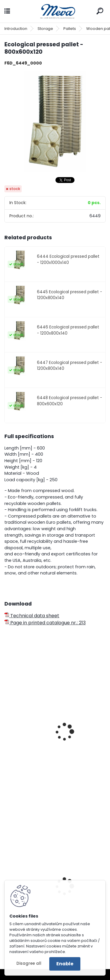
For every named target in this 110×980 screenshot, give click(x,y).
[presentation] (7, 724)
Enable (65, 964)
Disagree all (29, 963)
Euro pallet (21, 762)
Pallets (70, 29)
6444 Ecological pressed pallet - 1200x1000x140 (68, 259)
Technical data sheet (32, 616)
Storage (45, 29)
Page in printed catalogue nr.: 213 (45, 623)
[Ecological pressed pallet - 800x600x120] (55, 121)
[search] (100, 11)
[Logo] (55, 11)
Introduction (16, 29)
